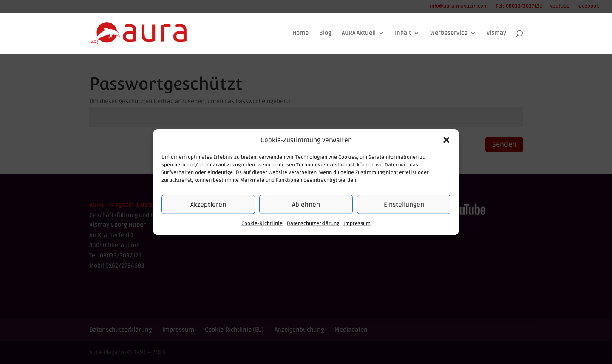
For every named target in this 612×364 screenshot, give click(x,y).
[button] (446, 140)
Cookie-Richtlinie (262, 224)
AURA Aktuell (359, 33)
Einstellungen (404, 205)
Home (300, 33)
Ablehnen (306, 205)
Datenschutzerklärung (313, 224)
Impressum (357, 224)
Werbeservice (449, 33)
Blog (325, 33)
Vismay (496, 33)
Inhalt (403, 33)
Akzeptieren (208, 205)
